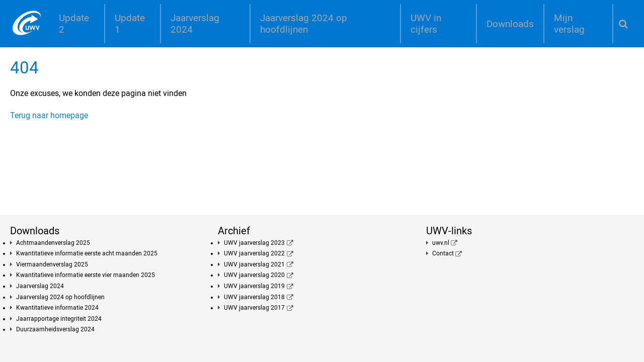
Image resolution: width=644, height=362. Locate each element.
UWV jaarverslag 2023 (254, 243)
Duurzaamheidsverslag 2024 (55, 329)
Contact (443, 253)
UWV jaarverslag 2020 (254, 275)
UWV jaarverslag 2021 (254, 264)
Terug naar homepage (49, 115)
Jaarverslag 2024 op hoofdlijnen (304, 24)
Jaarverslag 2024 (195, 24)
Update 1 (130, 24)
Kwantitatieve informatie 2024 (57, 308)
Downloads (510, 24)
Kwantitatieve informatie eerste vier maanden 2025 (86, 275)
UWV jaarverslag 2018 (254, 297)
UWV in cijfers (426, 24)
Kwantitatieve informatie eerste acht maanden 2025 (87, 253)
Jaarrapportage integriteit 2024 (59, 319)
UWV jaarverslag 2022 (254, 253)
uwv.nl (441, 243)
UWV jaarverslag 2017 (254, 308)
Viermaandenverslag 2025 (52, 264)
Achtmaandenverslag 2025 (53, 243)
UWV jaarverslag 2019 (254, 286)
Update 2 (74, 24)
